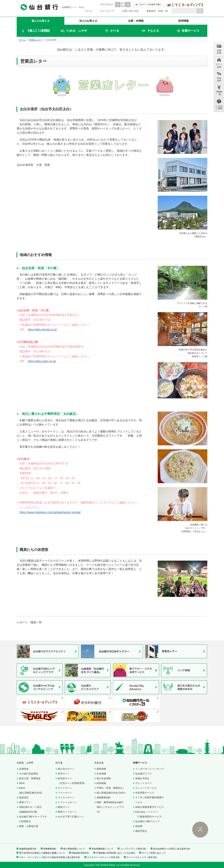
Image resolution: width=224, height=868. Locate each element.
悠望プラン (25, 802)
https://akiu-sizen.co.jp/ (42, 361)
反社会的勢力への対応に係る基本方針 (172, 849)
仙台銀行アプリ (144, 774)
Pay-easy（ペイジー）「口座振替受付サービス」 (150, 814)
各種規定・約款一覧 (157, 11)
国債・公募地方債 (29, 826)
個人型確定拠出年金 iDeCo (111, 793)
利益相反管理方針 (80, 853)
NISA (22, 783)
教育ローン (64, 807)
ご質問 (219, 104)
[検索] (184, 11)
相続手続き (141, 831)
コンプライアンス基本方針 (133, 849)
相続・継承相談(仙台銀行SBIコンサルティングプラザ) (110, 807)
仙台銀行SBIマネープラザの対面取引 (33, 819)
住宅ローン (64, 774)
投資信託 (24, 798)
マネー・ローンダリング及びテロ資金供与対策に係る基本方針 (50, 857)
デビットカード (144, 783)
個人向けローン (66, 769)
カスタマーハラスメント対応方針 (103, 857)
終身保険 (101, 783)
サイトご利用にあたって (154, 853)
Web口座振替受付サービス (150, 807)
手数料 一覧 (219, 90)
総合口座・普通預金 (30, 778)
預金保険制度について (102, 849)
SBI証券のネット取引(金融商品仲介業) (30, 809)
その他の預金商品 (29, 774)
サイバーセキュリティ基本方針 (142, 857)
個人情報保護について (74, 849)
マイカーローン (66, 798)
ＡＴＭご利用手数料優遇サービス (150, 800)
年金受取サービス (145, 793)
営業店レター (36, 40)
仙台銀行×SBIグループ (147, 821)
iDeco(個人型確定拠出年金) (31, 790)
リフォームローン (67, 802)
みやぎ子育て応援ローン (71, 817)
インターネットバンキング (150, 769)
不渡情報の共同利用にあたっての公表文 (116, 853)
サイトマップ (107, 11)
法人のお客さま (88, 21)
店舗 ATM (219, 49)
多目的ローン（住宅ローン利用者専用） (72, 781)
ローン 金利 (219, 63)
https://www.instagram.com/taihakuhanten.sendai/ (50, 512)
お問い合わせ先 (130, 11)
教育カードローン (67, 812)
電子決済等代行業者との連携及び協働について (42, 853)
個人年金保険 (104, 778)
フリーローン (65, 793)
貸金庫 (139, 826)
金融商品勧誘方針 (28, 849)
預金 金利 (219, 77)
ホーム (89, 11)
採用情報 (183, 21)
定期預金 (24, 769)
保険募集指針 (104, 798)
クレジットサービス (146, 788)
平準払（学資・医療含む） (111, 788)
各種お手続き (142, 778)
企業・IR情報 (136, 21)
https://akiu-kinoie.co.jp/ (42, 329)
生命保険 (101, 774)
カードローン (65, 788)
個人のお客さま (41, 21)
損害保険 (101, 769)
